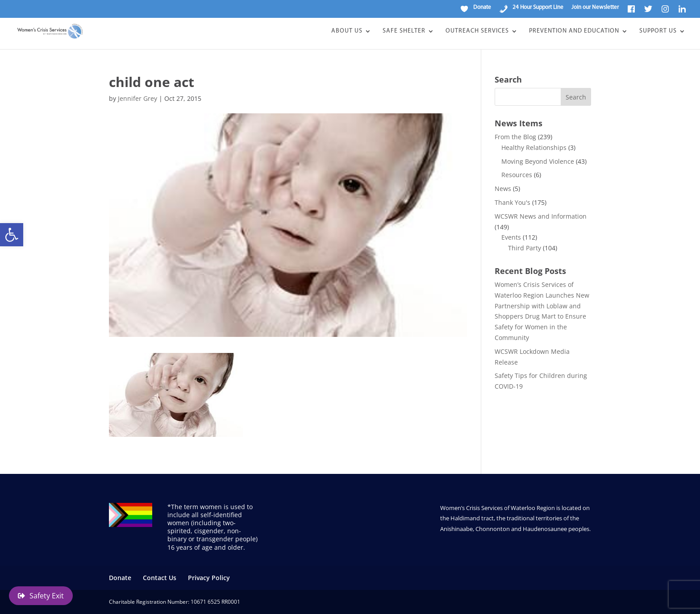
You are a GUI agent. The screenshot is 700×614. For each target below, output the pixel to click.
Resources (517, 175)
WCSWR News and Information (541, 216)
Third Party (525, 248)
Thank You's (512, 202)
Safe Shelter (404, 31)
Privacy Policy (209, 578)
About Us (347, 31)
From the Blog (515, 137)
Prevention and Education (574, 31)
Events (511, 237)
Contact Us (160, 578)
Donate (120, 578)
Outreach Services (477, 31)
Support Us (658, 31)
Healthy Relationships (534, 147)
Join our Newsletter (595, 7)
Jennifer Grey (137, 98)
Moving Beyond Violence (538, 161)
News (503, 189)
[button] (12, 235)
